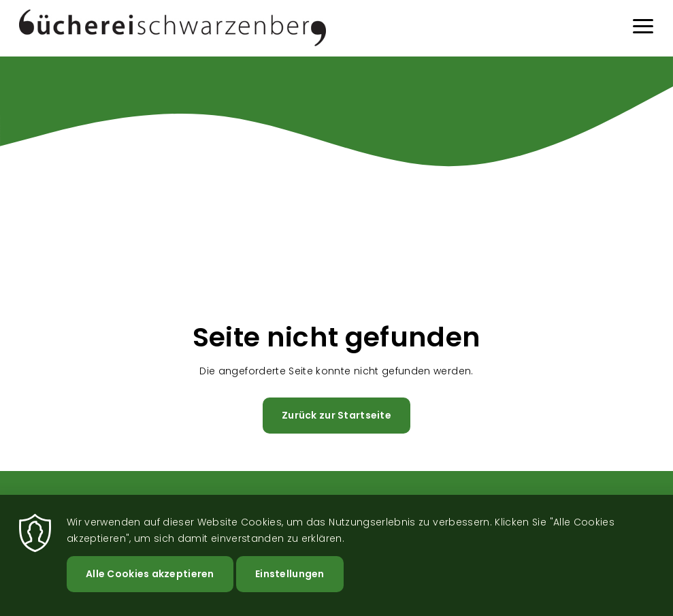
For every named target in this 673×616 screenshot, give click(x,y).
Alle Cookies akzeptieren (150, 574)
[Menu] (643, 28)
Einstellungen (290, 574)
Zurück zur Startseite (336, 415)
